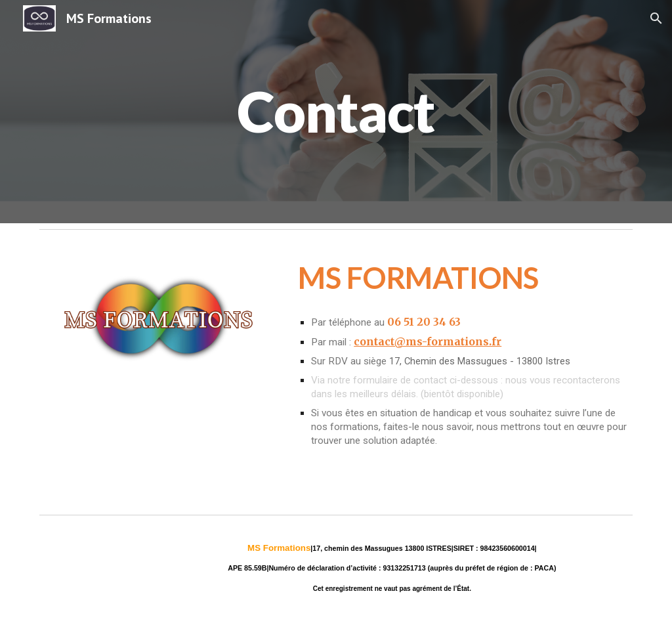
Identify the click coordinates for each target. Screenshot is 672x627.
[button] (656, 18)
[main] (336, 112)
